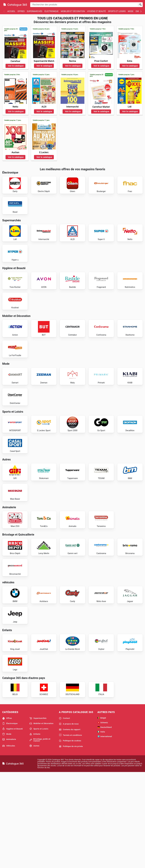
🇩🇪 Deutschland (105, 822)
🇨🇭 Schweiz (103, 818)
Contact (64, 814)
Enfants (35, 829)
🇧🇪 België (102, 813)
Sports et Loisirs (117, 11)
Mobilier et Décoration (73, 11)
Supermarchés (35, 11)
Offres (21, 11)
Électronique (51, 11)
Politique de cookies (70, 836)
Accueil (11, 11)
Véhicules (9, 841)
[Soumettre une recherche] (140, 5)
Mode (131, 11)
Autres (34, 841)
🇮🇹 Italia (101, 827)
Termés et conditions (70, 831)
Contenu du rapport (70, 825)
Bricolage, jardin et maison (40, 835)
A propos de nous (69, 819)
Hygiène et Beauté (96, 11)
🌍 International (105, 832)
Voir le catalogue (16, 66)
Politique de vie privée (71, 842)
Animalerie (9, 835)
